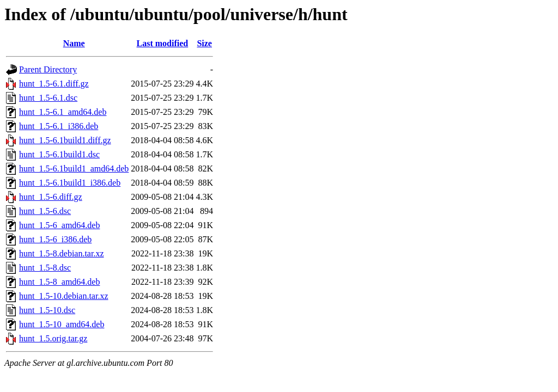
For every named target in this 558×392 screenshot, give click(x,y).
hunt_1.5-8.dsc (45, 268)
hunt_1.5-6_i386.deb (55, 239)
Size (204, 43)
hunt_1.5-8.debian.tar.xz (62, 253)
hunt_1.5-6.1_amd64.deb (63, 112)
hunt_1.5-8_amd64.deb (59, 282)
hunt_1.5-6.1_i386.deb (59, 126)
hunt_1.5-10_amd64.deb (62, 324)
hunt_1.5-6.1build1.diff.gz (65, 140)
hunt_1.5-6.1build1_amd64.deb (74, 169)
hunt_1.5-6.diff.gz (51, 197)
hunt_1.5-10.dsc (47, 310)
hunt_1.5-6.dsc (45, 211)
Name (74, 43)
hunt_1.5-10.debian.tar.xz (64, 296)
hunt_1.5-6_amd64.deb (59, 225)
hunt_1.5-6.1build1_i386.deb (70, 183)
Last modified (163, 43)
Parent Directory (48, 69)
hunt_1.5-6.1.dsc (48, 98)
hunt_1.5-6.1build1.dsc (59, 154)
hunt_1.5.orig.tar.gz (53, 338)
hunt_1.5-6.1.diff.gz (54, 84)
